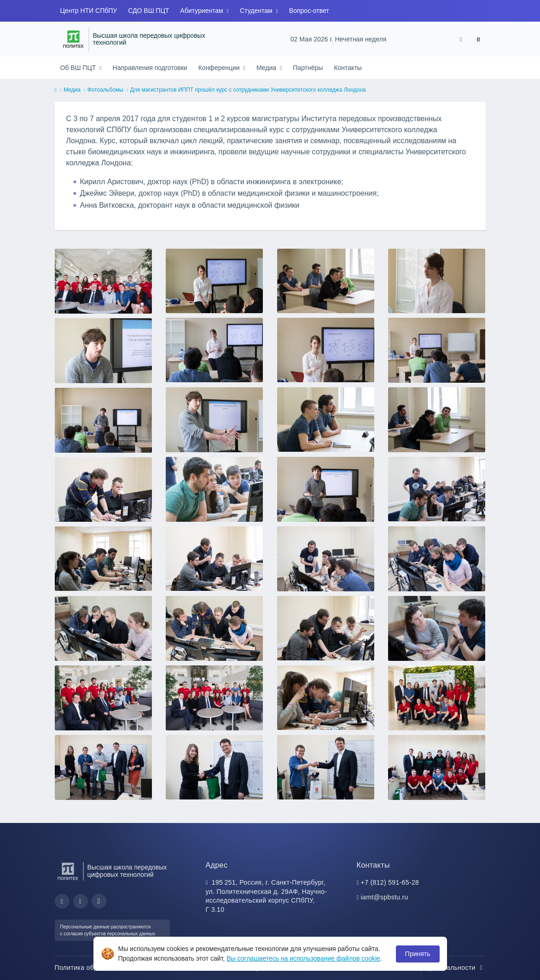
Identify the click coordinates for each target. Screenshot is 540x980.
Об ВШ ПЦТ (79, 68)
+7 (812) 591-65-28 (390, 882)
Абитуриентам (202, 11)
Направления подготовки (150, 68)
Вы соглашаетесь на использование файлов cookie (303, 958)
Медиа (267, 68)
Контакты (348, 68)
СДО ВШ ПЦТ (148, 11)
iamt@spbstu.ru (385, 897)
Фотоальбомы (105, 90)
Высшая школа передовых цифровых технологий (149, 39)
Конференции (220, 68)
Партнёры (308, 68)
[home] (56, 90)
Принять (418, 954)
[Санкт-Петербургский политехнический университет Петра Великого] (73, 39)
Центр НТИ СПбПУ (89, 11)
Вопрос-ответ (309, 11)
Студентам (257, 11)
